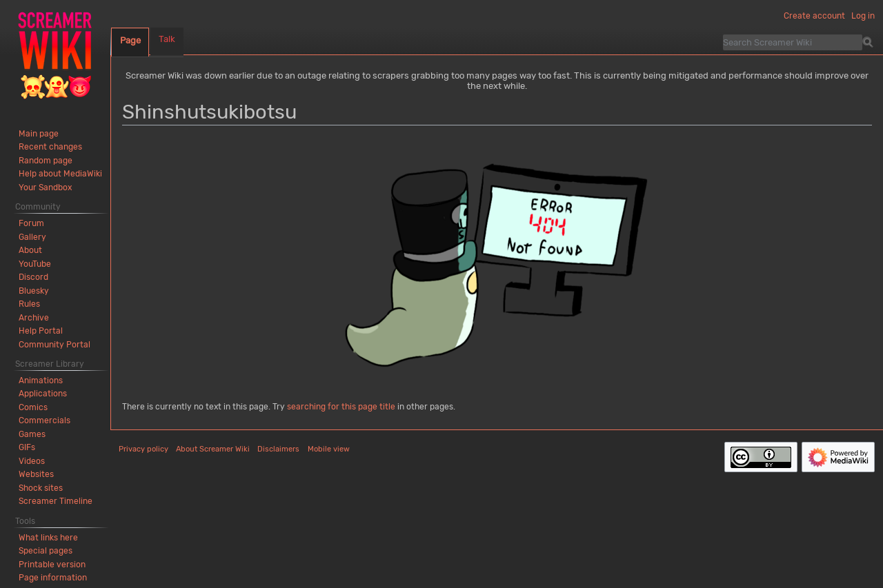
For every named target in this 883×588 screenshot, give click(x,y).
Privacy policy (143, 449)
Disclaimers (278, 449)
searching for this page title (341, 407)
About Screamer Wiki (213, 449)
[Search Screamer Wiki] (793, 42)
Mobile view (329, 449)
